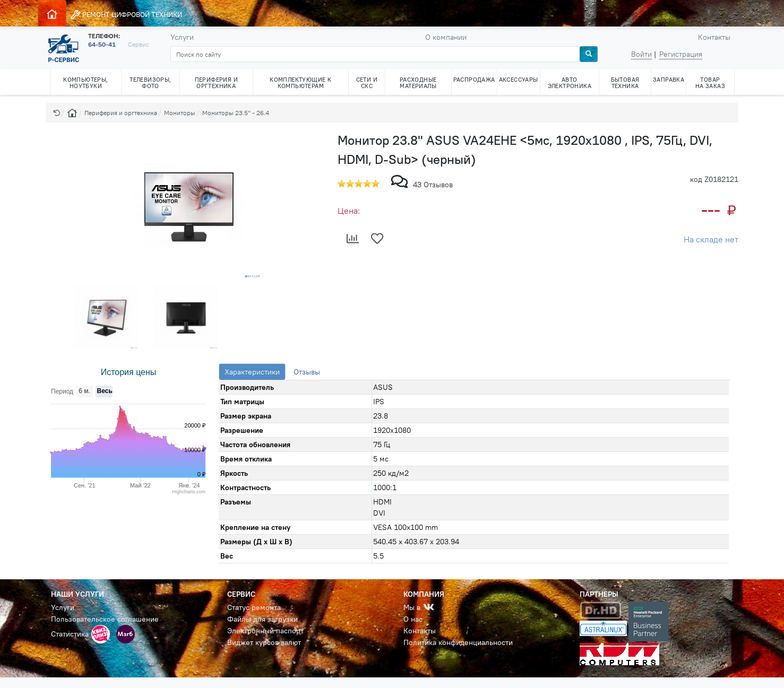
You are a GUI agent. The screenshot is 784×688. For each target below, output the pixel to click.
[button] (57, 113)
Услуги (182, 37)
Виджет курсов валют (264, 642)
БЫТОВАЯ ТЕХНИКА (625, 83)
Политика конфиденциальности (458, 642)
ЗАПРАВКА (669, 80)
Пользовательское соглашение (105, 619)
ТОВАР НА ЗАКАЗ (710, 83)
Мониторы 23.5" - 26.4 (236, 113)
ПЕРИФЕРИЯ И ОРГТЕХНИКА (216, 83)
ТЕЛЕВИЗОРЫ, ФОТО (150, 83)
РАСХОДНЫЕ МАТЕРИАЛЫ (418, 83)
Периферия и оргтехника (121, 113)
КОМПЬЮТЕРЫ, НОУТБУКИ (85, 83)
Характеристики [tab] (252, 372)
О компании (446, 37)
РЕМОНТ (126, 15)
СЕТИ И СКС (367, 83)
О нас (413, 619)
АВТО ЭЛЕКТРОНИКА (570, 83)
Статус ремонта (254, 607)
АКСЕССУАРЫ (519, 80)
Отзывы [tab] (307, 372)
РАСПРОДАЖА (474, 80)
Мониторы (180, 113)
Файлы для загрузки (262, 619)
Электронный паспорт (265, 631)
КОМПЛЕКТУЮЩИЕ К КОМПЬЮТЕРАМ (300, 83)
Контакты (714, 37)
